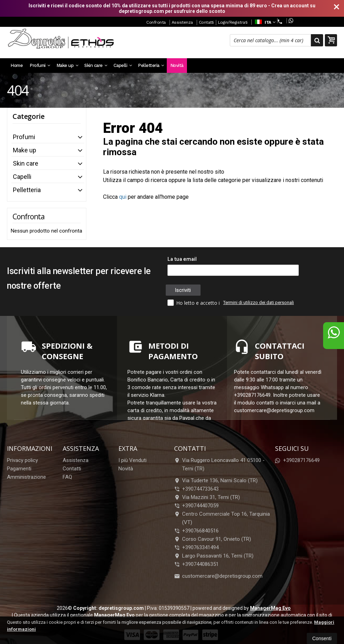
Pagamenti (19, 469)
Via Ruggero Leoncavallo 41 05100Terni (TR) (219, 464)
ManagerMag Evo (270, 608)
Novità (177, 65)
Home (17, 65)
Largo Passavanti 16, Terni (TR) (214, 556)
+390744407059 (200, 506)
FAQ (67, 477)
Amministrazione (26, 477)
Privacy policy (22, 460)
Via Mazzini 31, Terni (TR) (207, 497)
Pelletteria (151, 65)
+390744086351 (200, 564)
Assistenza (182, 22)
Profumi (40, 65)
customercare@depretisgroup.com (218, 576)
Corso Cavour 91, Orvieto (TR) (213, 539)
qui (123, 197)
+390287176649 (310, 21)
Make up (67, 65)
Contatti (206, 22)
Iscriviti (183, 290)
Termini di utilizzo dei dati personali (259, 302)
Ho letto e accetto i (194, 303)
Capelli (123, 65)
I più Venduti (132, 460)
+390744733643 (200, 489)
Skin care (96, 65)
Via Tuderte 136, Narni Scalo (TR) (216, 480)
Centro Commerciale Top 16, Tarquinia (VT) (222, 518)
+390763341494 (200, 547)
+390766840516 (200, 531)
